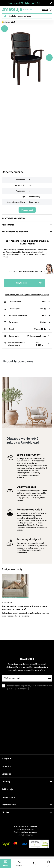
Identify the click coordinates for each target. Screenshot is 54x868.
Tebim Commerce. (25, 835)
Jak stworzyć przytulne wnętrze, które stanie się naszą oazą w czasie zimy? (24, 608)
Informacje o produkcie (14, 218)
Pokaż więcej (27, 210)
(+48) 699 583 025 (37, 271)
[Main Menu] (5, 862)
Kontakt (47, 10)
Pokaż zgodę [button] (22, 689)
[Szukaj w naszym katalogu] (27, 16)
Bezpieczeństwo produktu (15, 232)
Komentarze (8, 225)
